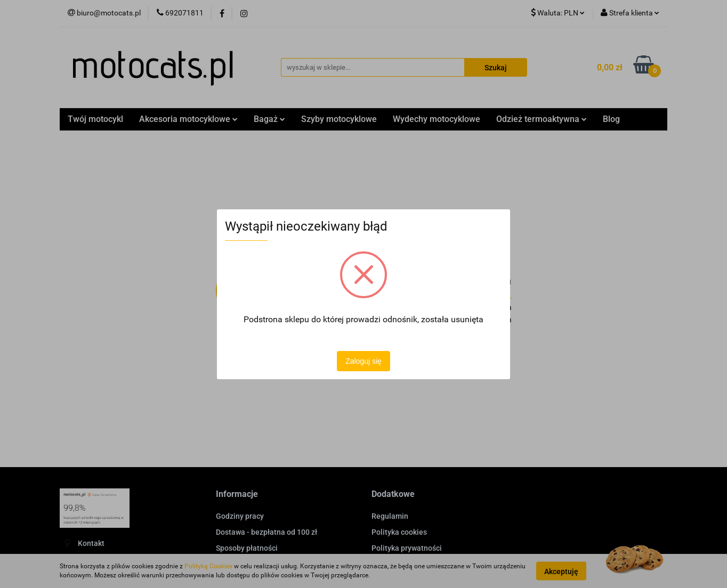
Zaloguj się (363, 361)
